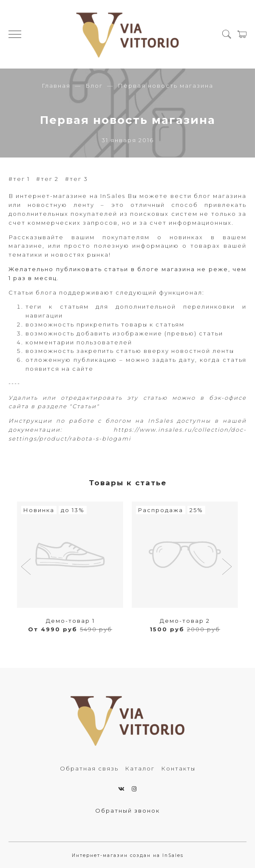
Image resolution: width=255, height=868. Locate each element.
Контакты (178, 768)
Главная (56, 86)
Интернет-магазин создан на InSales (128, 855)
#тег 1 (19, 179)
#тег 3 (76, 179)
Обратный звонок (127, 811)
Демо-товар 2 (185, 621)
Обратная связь (89, 768)
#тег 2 (47, 179)
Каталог (140, 768)
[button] (27, 567)
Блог (94, 86)
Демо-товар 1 (70, 621)
